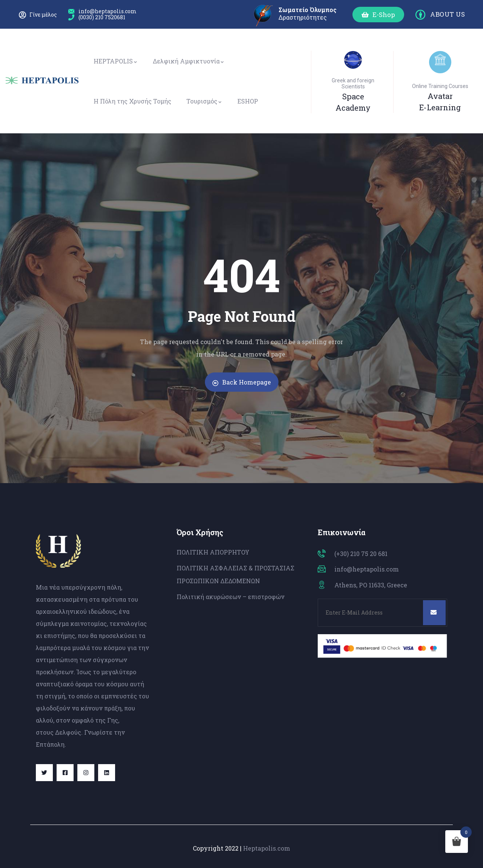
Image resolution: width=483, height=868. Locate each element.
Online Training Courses (440, 86)
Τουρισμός (204, 101)
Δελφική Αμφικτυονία (189, 61)
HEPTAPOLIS (116, 61)
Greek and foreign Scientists (353, 83)
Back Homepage (242, 382)
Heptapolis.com (267, 848)
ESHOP (248, 101)
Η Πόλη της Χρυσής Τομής (132, 101)
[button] (378, 15)
